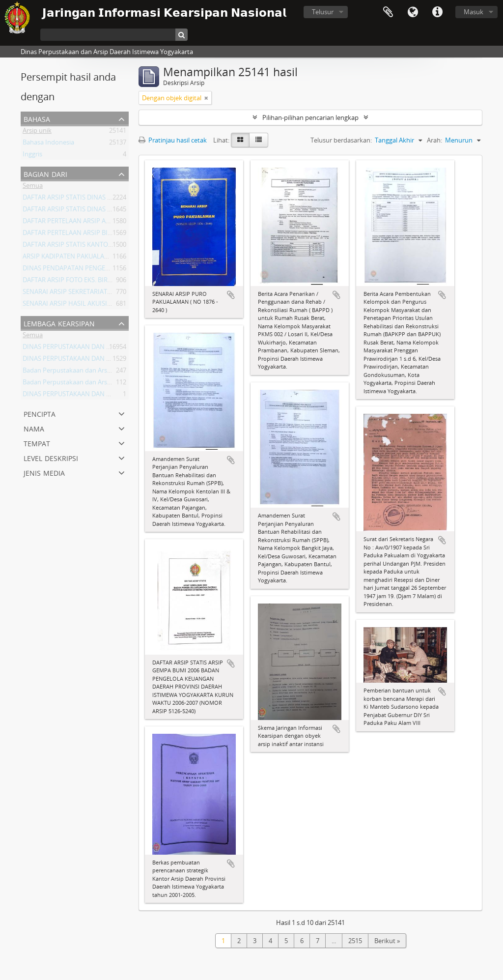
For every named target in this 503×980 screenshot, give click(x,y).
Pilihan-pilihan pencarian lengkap (310, 117)
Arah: (434, 140)
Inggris (32, 156)
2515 (355, 941)
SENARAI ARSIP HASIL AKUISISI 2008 (75, 305)
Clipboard (388, 12)
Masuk (474, 12)
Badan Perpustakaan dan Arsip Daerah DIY (84, 384)
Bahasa (413, 12)
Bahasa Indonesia (48, 144)
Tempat (37, 443)
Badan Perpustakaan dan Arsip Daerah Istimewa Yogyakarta (110, 372)
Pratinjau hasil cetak (173, 140)
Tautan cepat (437, 12)
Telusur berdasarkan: (341, 140)
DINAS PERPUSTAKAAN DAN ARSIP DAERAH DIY (92, 348)
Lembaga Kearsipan (59, 323)
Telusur (323, 12)
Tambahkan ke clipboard (231, 295)
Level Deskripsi (51, 457)
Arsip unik (37, 132)
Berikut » (387, 941)
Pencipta (40, 413)
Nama (34, 428)
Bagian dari (45, 173)
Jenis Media (44, 472)
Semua (33, 187)
